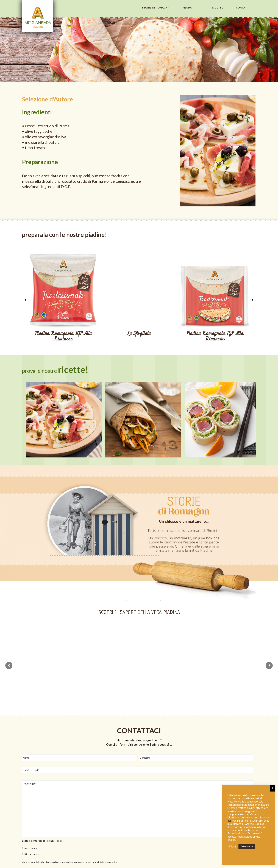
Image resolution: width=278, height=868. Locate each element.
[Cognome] (196, 753)
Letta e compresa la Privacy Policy (43, 836)
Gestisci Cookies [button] (254, 824)
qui (229, 821)
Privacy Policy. (111, 858)
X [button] (273, 788)
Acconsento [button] (247, 846)
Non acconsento (33, 850)
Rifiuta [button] (232, 846)
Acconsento (31, 844)
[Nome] (79, 753)
